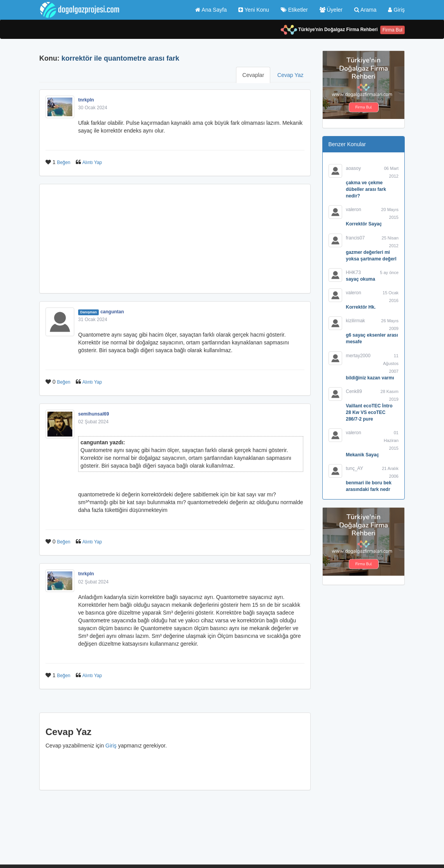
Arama (365, 10)
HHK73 (354, 272)
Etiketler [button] (294, 10)
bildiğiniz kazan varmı (370, 378)
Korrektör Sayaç (364, 224)
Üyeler (331, 10)
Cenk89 (354, 391)
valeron (354, 210)
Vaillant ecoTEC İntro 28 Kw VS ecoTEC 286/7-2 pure (369, 412)
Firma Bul (392, 30)
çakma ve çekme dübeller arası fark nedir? (366, 189)
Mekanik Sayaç (363, 455)
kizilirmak (356, 321)
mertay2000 (358, 356)
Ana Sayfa (211, 10)
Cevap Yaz (290, 75)
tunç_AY (355, 468)
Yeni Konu (254, 10)
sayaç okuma (361, 279)
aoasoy (354, 168)
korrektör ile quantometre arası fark (120, 58)
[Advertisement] (175, 239)
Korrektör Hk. (361, 307)
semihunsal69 (94, 414)
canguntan (112, 312)
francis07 (356, 238)
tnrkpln (86, 100)
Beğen (64, 162)
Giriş (396, 10)
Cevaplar (253, 75)
